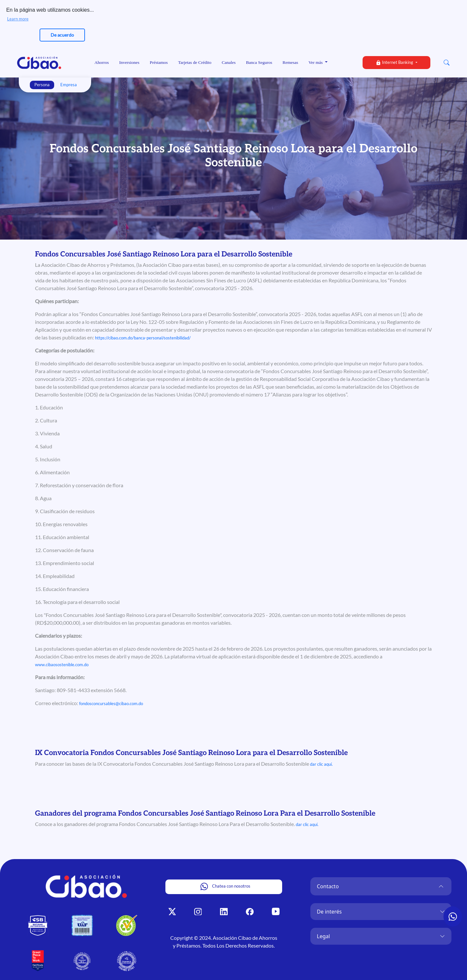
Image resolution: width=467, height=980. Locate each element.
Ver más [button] (316, 62)
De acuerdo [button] (62, 35)
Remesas (290, 62)
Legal (323, 936)
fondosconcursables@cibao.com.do (111, 703)
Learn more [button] (18, 19)
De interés (329, 912)
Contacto (328, 886)
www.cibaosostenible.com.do (62, 665)
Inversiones (129, 62)
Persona (42, 85)
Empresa (69, 85)
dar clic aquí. (321, 764)
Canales (229, 62)
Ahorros (102, 62)
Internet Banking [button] (395, 63)
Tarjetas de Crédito (195, 62)
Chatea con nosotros (225, 886)
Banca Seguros (259, 62)
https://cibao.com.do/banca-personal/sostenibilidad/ (143, 338)
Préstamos (159, 62)
